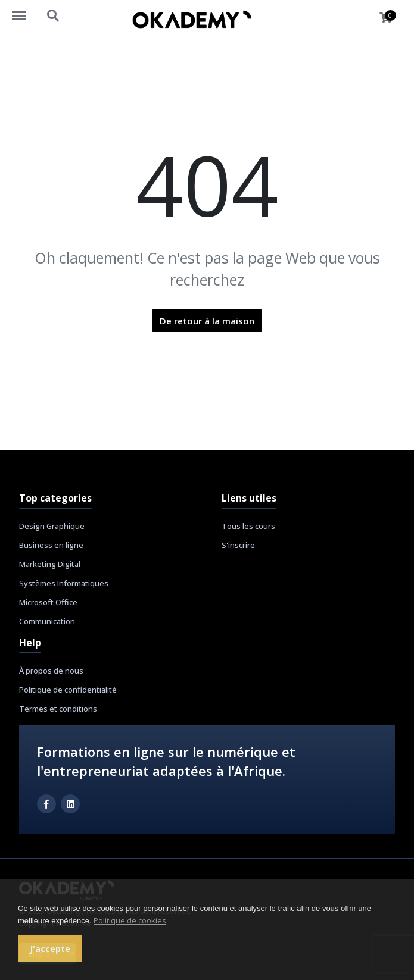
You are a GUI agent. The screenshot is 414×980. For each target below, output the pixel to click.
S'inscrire (238, 545)
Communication (47, 621)
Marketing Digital (50, 564)
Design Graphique (52, 526)
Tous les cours (248, 526)
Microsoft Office (48, 602)
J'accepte (50, 949)
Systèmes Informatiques (64, 583)
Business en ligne (51, 545)
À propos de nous (51, 671)
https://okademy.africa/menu (25, 10)
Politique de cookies (130, 920)
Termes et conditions (58, 709)
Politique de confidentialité (68, 690)
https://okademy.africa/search (54, 16)
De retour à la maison (207, 321)
